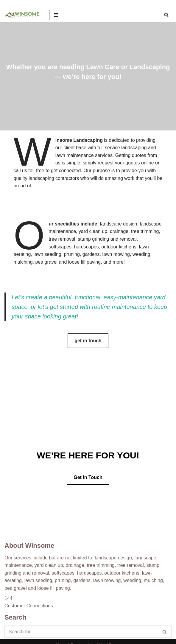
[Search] (166, 15)
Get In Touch (88, 477)
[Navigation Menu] (56, 15)
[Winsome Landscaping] (22, 15)
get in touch (88, 341)
